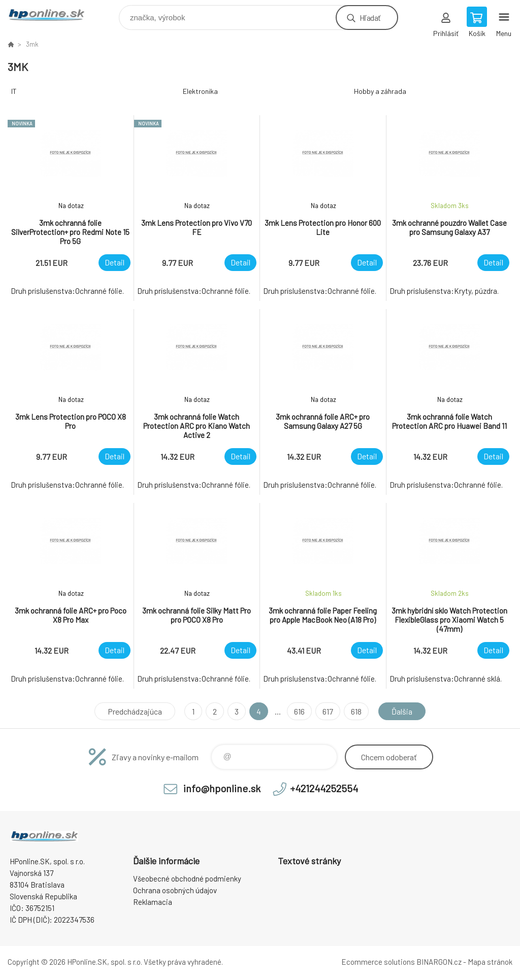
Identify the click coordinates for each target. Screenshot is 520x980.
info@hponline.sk (222, 788)
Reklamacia (153, 902)
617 (328, 711)
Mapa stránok (490, 962)
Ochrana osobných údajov (175, 890)
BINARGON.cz (439, 962)
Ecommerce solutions (378, 962)
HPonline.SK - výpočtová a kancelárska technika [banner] (53, 15)
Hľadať (370, 18)
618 (356, 711)
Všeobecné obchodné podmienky (187, 878)
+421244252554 (324, 788)
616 (299, 711)
